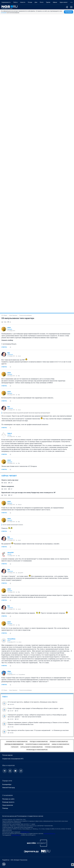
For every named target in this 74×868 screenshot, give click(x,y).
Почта (42, 2)
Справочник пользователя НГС (13, 759)
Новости (23, 2)
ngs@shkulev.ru (25, 832)
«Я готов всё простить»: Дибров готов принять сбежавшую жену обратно (33, 702)
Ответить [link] (4, 347)
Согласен (69, 12)
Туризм (48, 2)
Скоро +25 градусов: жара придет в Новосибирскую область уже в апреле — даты (36, 708)
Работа (15, 2)
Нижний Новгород (9, 788)
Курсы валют (64, 2)
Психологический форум (25, 315)
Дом (36, 2)
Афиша (55, 2)
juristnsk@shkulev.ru (49, 833)
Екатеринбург (7, 784)
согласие (4, 13)
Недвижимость (6, 2)
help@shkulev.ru (16, 835)
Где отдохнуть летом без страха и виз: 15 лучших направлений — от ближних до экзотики (38, 730)
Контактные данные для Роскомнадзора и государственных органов (23, 816)
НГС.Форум (4, 315)
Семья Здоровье (13, 315)
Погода (30, 2)
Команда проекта (8, 802)
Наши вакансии (8, 805)
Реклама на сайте (8, 799)
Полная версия (7, 755)
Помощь (5, 808)
